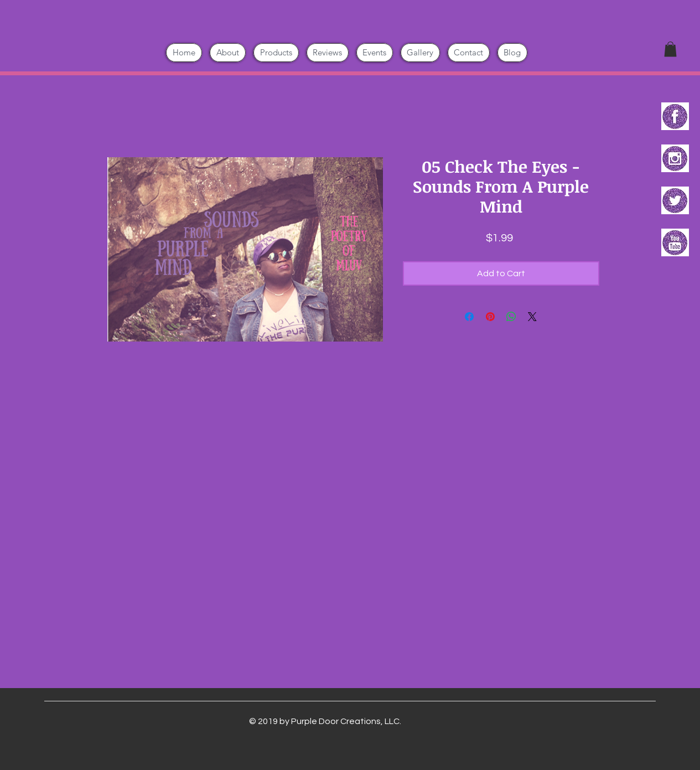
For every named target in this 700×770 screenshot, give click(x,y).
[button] (670, 49)
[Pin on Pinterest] (490, 317)
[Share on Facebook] (469, 317)
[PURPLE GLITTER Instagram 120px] (675, 158)
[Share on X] (532, 317)
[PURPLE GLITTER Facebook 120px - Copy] (675, 116)
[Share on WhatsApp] (511, 317)
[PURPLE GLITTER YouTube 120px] (675, 242)
